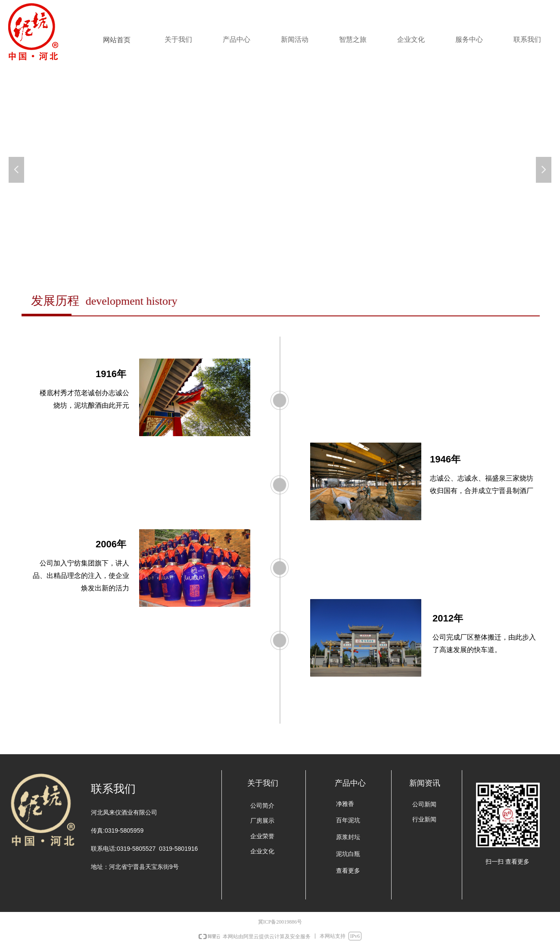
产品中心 (236, 39)
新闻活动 (295, 39)
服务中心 (469, 39)
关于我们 (178, 39)
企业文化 (411, 39)
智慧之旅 (353, 39)
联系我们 (527, 39)
